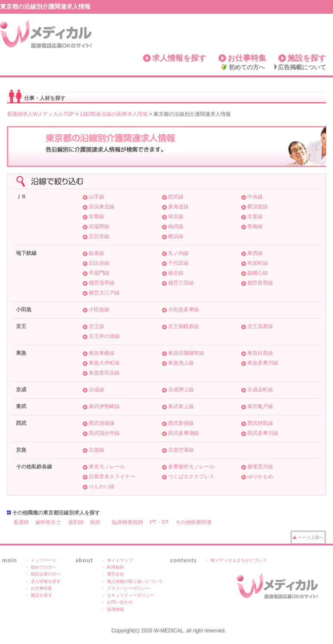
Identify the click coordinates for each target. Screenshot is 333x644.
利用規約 (115, 567)
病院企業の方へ (46, 574)
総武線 (176, 197)
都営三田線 (181, 283)
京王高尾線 (260, 326)
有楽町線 (258, 263)
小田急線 (99, 310)
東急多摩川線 (263, 363)
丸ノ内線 (178, 253)
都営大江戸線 (104, 293)
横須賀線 (258, 207)
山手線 (96, 197)
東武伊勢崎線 (104, 406)
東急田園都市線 (186, 353)
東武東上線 (181, 406)
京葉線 (255, 217)
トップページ (44, 560)
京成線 (96, 390)
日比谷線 (99, 263)
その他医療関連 (193, 522)
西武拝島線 (260, 423)
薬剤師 (76, 522)
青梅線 (255, 226)
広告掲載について (302, 67)
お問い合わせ (120, 602)
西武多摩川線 (263, 433)
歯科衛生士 (48, 522)
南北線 (176, 273)
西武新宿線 (181, 423)
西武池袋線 (102, 423)
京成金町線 (260, 390)
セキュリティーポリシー (131, 595)
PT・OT (159, 522)
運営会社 (115, 574)
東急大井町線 (104, 363)
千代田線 (178, 263)
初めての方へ (247, 67)
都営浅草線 (102, 283)
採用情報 (115, 609)
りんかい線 (102, 486)
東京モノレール (107, 467)
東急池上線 (181, 363)
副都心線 (258, 273)
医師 (95, 522)
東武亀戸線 (260, 406)
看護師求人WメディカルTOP (40, 114)
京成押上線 (181, 390)
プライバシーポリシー (128, 588)
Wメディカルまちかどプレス (239, 560)
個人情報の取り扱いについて (135, 581)
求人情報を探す (179, 58)
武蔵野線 (99, 226)
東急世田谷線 (104, 373)
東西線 (255, 253)
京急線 (96, 450)
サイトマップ (120, 560)
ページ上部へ (311, 537)
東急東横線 (102, 353)
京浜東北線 (102, 207)
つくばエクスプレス (191, 477)
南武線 (176, 226)
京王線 (96, 326)
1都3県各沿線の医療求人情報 (114, 114)
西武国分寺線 (104, 433)
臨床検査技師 (128, 522)
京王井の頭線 (104, 336)
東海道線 (178, 207)
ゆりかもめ (260, 477)
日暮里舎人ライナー (112, 477)
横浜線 (176, 236)
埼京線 (176, 217)
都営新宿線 (260, 283)
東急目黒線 (260, 353)
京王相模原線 (184, 326)
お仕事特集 (247, 58)
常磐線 (96, 217)
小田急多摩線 (184, 310)
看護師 (21, 522)
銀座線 (96, 253)
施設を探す (307, 58)
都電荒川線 (260, 467)
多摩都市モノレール (191, 467)
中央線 (255, 197)
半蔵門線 (99, 273)
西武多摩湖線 (184, 433)
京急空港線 (181, 450)
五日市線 (99, 236)
